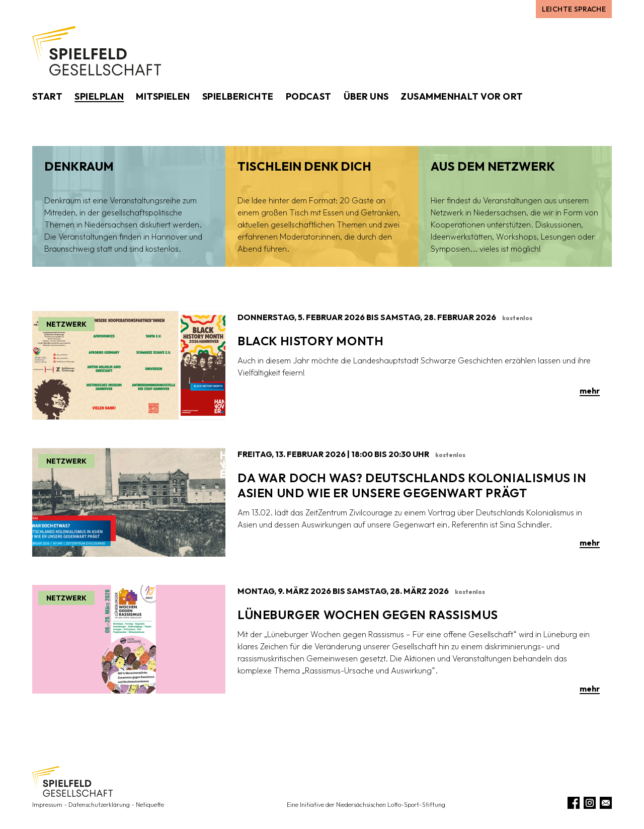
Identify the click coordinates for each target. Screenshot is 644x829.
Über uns (366, 96)
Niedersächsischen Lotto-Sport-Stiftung (391, 805)
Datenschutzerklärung (99, 805)
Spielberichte (238, 96)
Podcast (309, 96)
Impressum (47, 805)
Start (47, 96)
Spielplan (99, 96)
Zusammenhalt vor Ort (462, 96)
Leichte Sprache (574, 9)
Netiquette (150, 805)
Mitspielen (163, 96)
